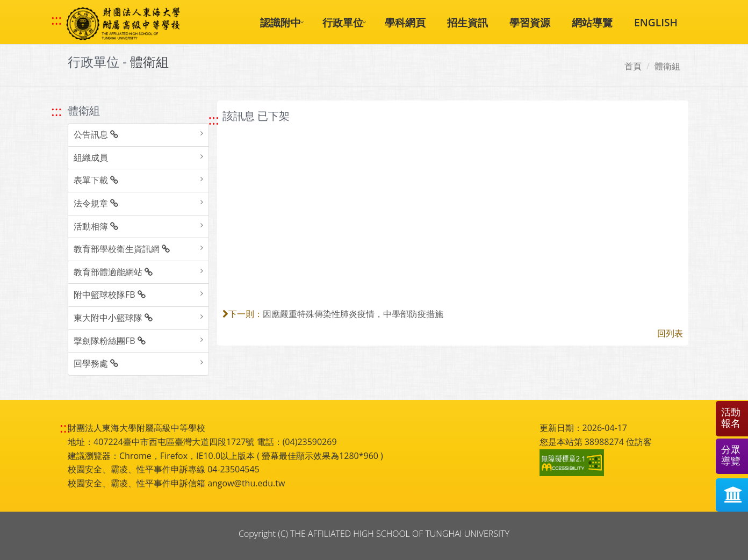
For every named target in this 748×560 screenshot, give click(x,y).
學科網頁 (405, 22)
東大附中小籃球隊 (113, 318)
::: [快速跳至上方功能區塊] (56, 20)
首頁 (633, 66)
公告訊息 (96, 134)
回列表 (670, 333)
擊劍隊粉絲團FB (110, 341)
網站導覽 (592, 22)
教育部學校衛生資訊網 (122, 249)
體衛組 (667, 66)
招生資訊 (467, 22)
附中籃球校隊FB (110, 295)
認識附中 (280, 22)
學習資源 (530, 22)
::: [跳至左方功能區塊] (56, 111)
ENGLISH (656, 22)
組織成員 (91, 157)
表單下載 (96, 180)
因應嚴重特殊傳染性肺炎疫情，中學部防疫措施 (353, 314)
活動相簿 (96, 226)
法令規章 (96, 203)
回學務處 (96, 363)
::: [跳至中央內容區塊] (214, 120)
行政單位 (343, 22)
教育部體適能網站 (113, 272)
